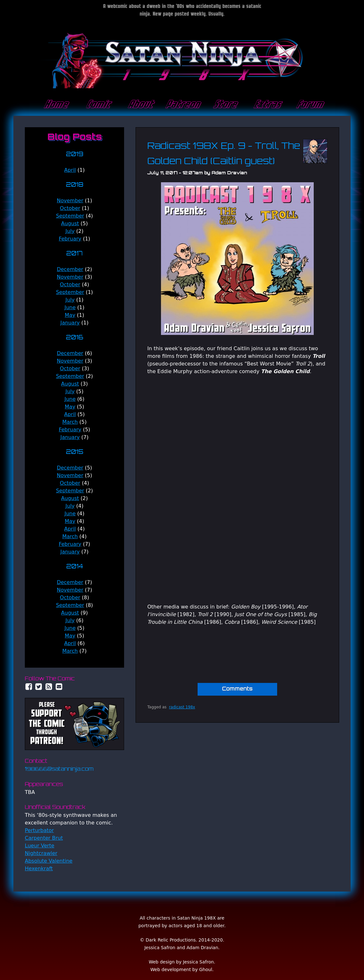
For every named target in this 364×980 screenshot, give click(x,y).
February (70, 239)
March (70, 422)
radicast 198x (182, 707)
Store (224, 105)
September (70, 216)
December (70, 269)
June (70, 307)
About (140, 105)
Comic (98, 105)
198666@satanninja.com (59, 769)
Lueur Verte (40, 846)
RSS (49, 687)
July (70, 231)
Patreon (182, 105)
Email (59, 687)
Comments (237, 689)
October (70, 208)
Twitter (39, 687)
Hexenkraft (39, 869)
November (70, 201)
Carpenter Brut (44, 838)
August (70, 223)
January (70, 323)
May (70, 315)
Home (55, 105)
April (70, 170)
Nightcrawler (41, 853)
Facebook (29, 687)
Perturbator (39, 830)
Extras (267, 105)
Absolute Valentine (49, 861)
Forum (309, 105)
